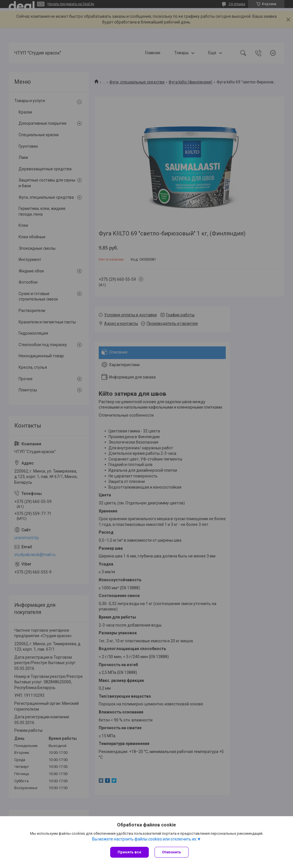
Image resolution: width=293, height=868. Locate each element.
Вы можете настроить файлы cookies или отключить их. (145, 839)
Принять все (129, 852)
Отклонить (172, 852)
